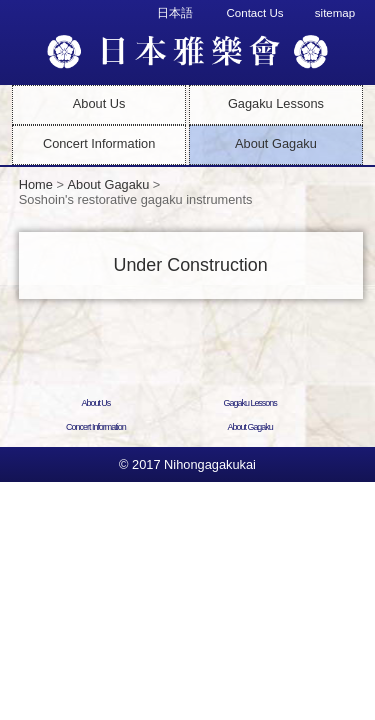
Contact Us (255, 13)
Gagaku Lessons (276, 103)
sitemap (335, 13)
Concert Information (99, 143)
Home (36, 184)
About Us (99, 103)
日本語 (175, 13)
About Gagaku (276, 143)
